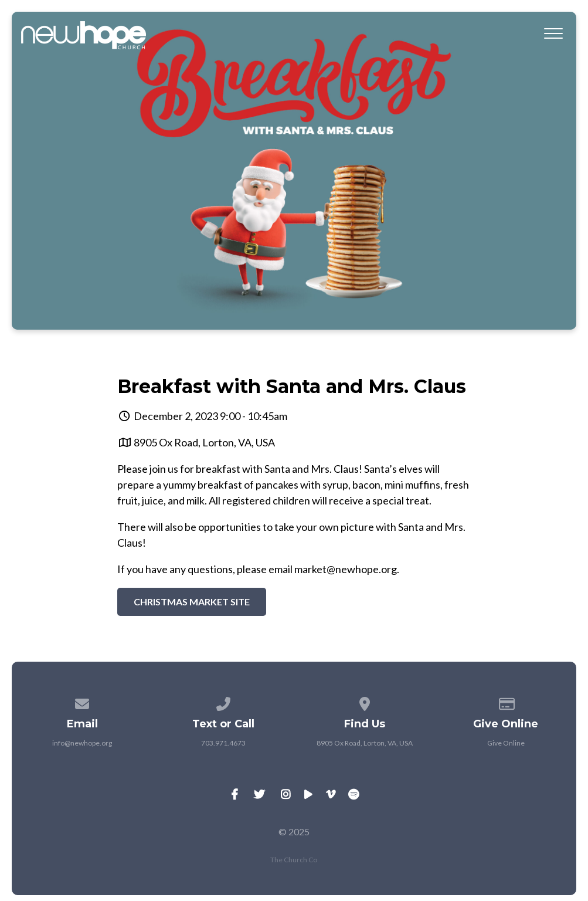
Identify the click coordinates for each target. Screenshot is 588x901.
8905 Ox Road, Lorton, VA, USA (204, 442)
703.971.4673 (223, 743)
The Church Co (294, 860)
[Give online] (506, 702)
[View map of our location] (365, 702)
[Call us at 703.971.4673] (223, 702)
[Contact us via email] (83, 702)
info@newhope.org (82, 743)
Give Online (506, 743)
